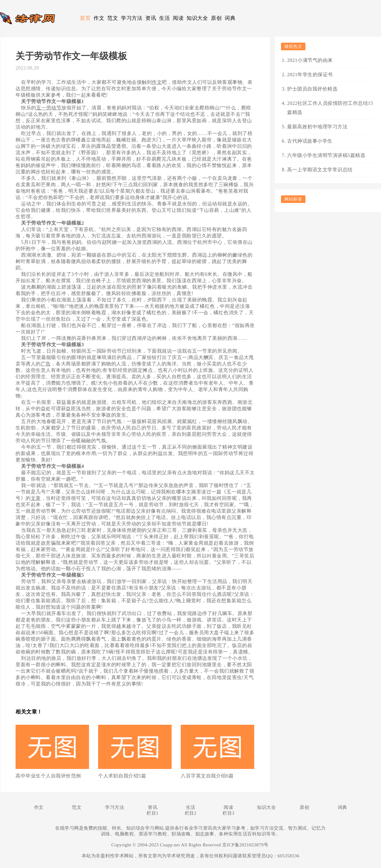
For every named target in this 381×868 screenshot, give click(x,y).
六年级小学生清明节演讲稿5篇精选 (326, 155)
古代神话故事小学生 (310, 141)
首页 (85, 18)
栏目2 (191, 813)
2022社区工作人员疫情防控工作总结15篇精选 (330, 108)
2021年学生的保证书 (310, 75)
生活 (164, 18)
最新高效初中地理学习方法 (317, 127)
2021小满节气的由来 (310, 60)
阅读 (178, 18)
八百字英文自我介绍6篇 (207, 776)
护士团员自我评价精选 (312, 89)
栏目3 (228, 813)
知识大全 (197, 18)
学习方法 (132, 18)
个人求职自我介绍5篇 (122, 776)
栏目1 (153, 813)
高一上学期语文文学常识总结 (320, 170)
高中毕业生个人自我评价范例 (48, 776)
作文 (99, 18)
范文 (113, 18)
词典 (230, 18)
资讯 (151, 18)
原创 (216, 18)
